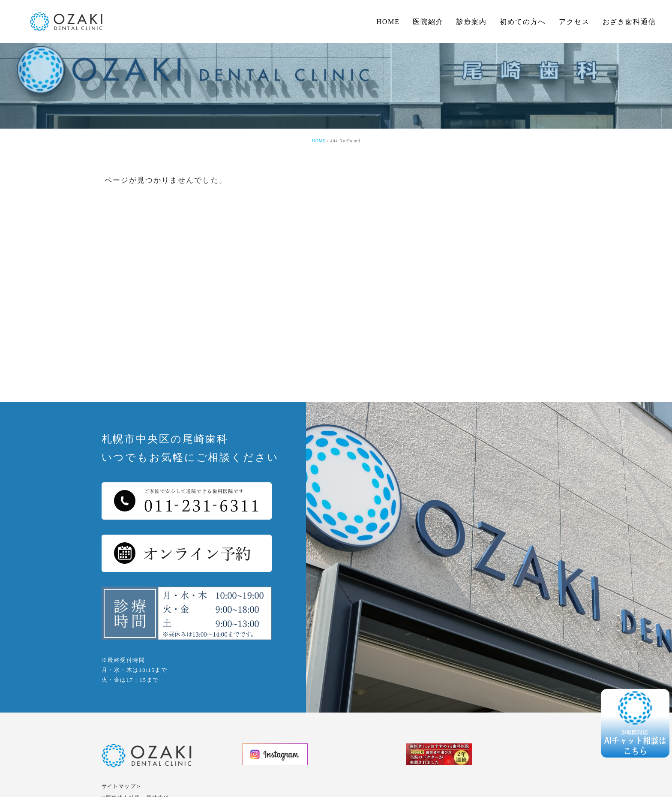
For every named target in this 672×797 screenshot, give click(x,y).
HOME (388, 22)
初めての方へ (523, 22)
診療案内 (472, 22)
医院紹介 (428, 22)
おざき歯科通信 (629, 22)
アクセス (574, 22)
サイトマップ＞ (122, 786)
